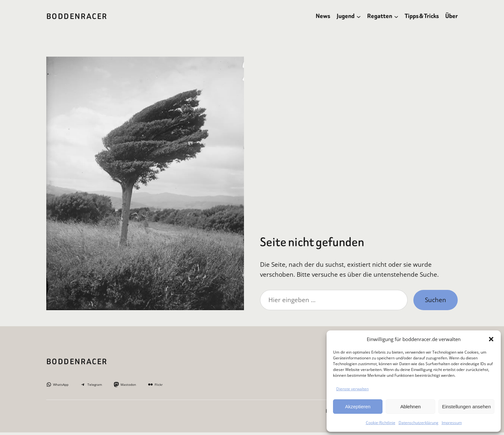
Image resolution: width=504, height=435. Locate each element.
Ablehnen (410, 407)
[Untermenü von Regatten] (396, 16)
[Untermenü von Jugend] (359, 16)
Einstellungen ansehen (466, 407)
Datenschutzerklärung (419, 423)
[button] (491, 339)
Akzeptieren (358, 407)
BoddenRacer (77, 16)
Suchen (436, 300)
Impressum (452, 423)
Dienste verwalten (352, 389)
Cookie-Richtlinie (381, 423)
